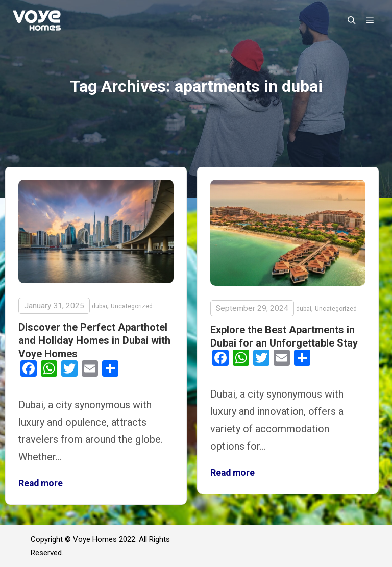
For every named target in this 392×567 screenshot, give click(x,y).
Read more (41, 483)
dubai (100, 306)
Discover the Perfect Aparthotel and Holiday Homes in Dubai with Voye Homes (94, 340)
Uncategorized (132, 306)
